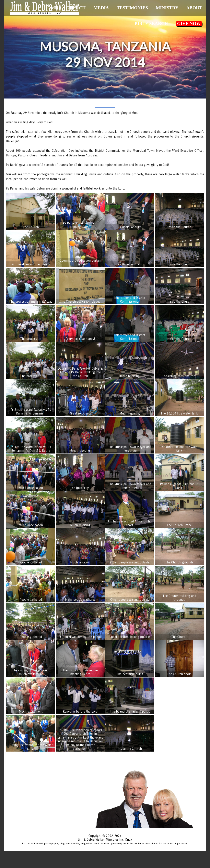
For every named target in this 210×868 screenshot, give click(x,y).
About (194, 8)
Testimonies (132, 8)
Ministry (167, 8)
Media (101, 8)
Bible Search (151, 24)
